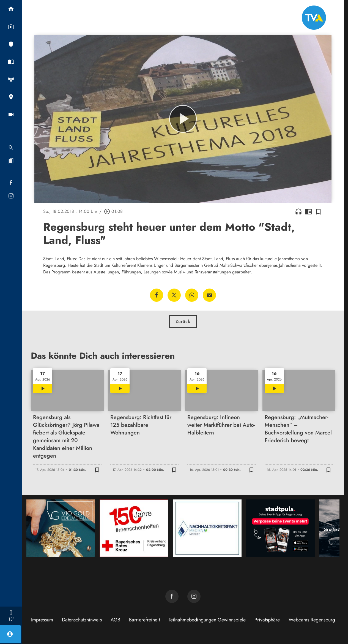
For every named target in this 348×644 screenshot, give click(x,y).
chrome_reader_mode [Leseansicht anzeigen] (308, 211)
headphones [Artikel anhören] (298, 211)
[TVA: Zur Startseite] (314, 18)
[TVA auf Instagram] (194, 596)
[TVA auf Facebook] (172, 596)
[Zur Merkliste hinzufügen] (318, 211)
